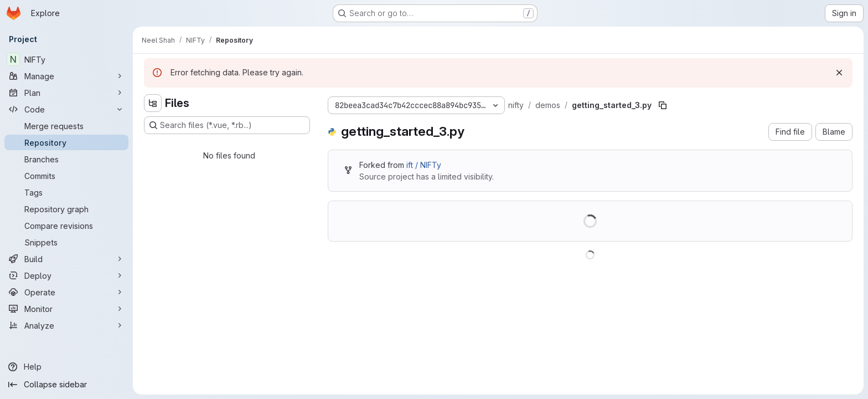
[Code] (66, 109)
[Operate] (66, 292)
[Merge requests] (66, 126)
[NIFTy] (66, 59)
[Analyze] (66, 325)
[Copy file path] (663, 105)
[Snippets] (66, 242)
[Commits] (66, 176)
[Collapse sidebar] (66, 385)
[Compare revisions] (66, 226)
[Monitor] (66, 309)
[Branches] (66, 159)
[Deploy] (66, 275)
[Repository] (66, 142)
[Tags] (66, 192)
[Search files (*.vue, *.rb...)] (227, 125)
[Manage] (66, 76)
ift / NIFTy (424, 165)
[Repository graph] (66, 209)
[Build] (66, 259)
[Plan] (66, 93)
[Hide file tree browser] (153, 103)
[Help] (66, 367)
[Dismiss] (839, 73)
